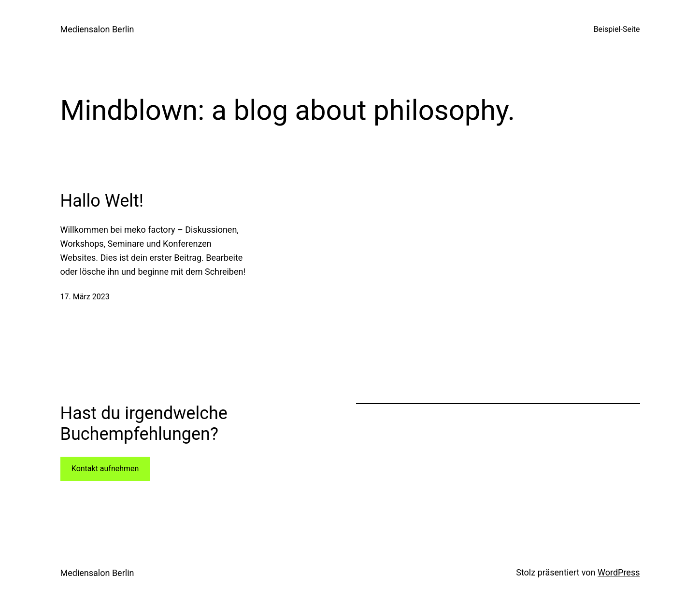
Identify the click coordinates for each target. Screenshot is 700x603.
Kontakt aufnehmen (105, 469)
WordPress (619, 572)
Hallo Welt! (102, 201)
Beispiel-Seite (617, 29)
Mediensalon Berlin (97, 29)
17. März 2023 (85, 297)
